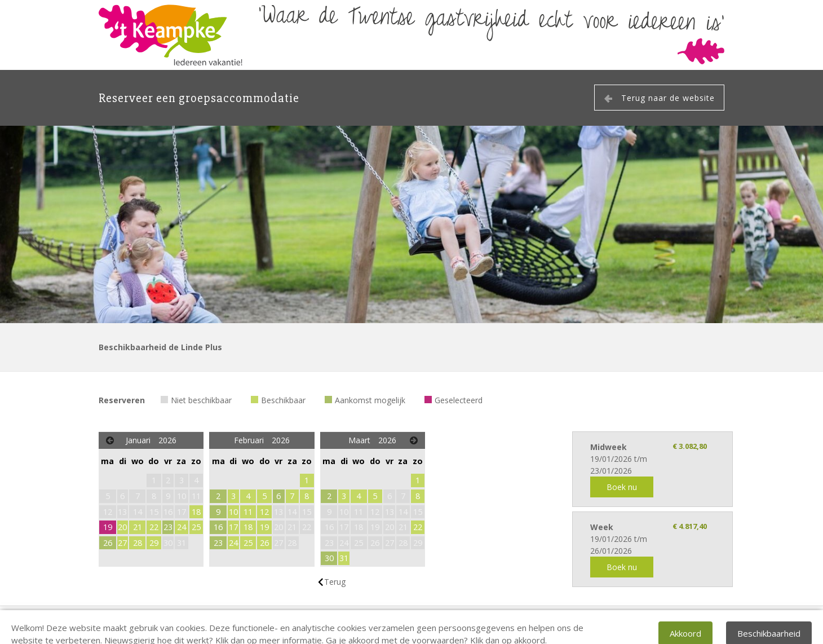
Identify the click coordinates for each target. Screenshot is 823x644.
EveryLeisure (702, 625)
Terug (335, 582)
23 (168, 527)
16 (218, 527)
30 (329, 558)
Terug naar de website (668, 98)
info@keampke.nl (284, 625)
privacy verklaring (363, 625)
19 (108, 527)
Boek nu (622, 487)
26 (108, 543)
